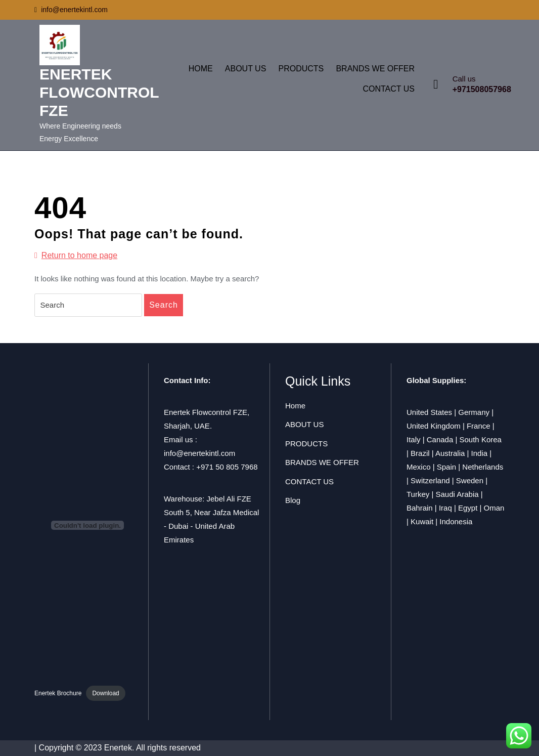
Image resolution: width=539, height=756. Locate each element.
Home (295, 406)
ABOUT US (246, 69)
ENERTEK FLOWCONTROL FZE (99, 92)
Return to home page (76, 256)
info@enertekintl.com (71, 10)
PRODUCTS (301, 69)
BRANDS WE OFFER (375, 69)
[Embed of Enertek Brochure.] (87, 525)
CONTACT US (389, 89)
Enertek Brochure (58, 693)
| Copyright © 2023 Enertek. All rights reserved (118, 748)
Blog (293, 500)
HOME (201, 69)
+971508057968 (482, 89)
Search (164, 305)
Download (105, 693)
